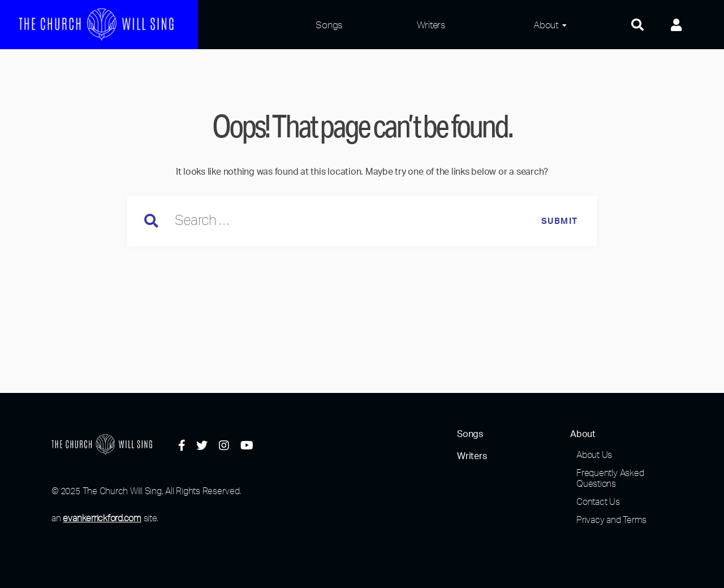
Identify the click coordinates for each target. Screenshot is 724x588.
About (546, 25)
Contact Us (598, 501)
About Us (594, 455)
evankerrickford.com (102, 518)
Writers (431, 25)
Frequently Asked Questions (610, 478)
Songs (329, 25)
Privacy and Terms (611, 520)
